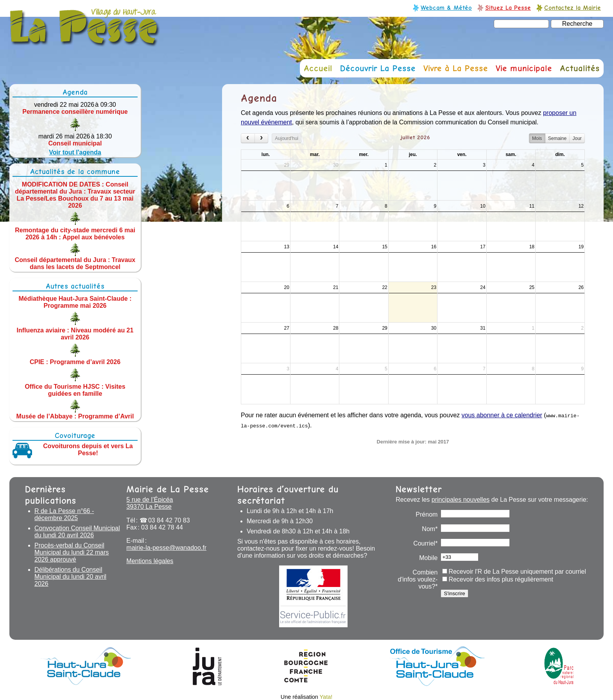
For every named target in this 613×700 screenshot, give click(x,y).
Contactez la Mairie (573, 8)
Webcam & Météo (446, 8)
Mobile (428, 558)
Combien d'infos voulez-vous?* (418, 579)
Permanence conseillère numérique (75, 112)
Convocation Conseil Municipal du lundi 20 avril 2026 (77, 532)
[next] (262, 138)
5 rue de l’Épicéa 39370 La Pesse (150, 503)
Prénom (427, 514)
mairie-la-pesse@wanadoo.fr (166, 548)
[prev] (248, 138)
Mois (537, 138)
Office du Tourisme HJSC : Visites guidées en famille (75, 390)
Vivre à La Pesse (456, 68)
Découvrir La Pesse (378, 68)
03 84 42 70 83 (169, 520)
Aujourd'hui (287, 138)
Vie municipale (524, 68)
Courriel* (425, 543)
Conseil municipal (75, 143)
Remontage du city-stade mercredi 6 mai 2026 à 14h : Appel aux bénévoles (75, 233)
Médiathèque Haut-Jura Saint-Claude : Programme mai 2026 (75, 302)
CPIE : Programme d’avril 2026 (75, 362)
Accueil (318, 68)
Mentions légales (150, 561)
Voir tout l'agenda (75, 152)
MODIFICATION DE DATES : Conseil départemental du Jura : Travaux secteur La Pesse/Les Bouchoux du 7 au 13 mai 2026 (75, 195)
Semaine (557, 138)
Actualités (580, 68)
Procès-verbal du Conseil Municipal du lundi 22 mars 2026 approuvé (72, 552)
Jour (577, 138)
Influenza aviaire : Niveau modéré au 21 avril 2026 (75, 334)
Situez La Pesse (508, 8)
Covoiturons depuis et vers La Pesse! (88, 450)
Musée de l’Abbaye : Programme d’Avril (75, 416)
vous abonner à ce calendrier (502, 415)
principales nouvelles (461, 500)
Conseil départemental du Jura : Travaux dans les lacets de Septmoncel (75, 263)
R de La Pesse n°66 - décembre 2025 (64, 514)
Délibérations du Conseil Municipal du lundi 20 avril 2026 (70, 577)
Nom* (430, 529)
